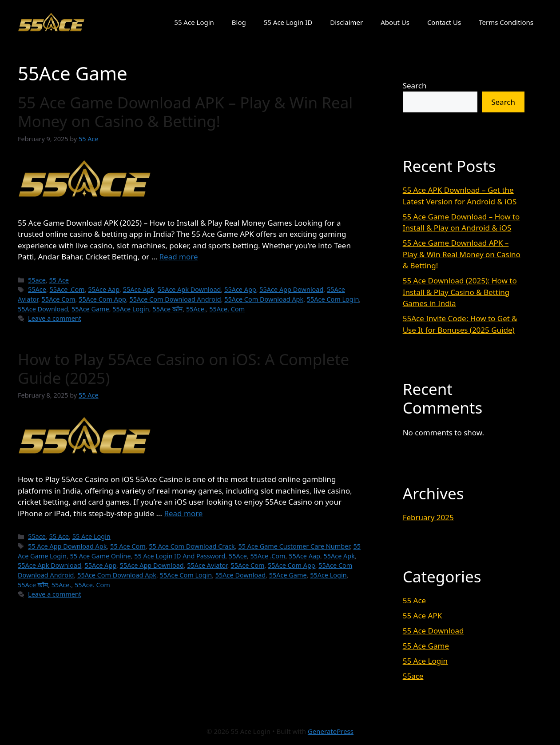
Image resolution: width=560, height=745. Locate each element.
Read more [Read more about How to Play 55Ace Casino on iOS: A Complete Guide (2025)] (183, 513)
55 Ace (59, 280)
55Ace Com (59, 299)
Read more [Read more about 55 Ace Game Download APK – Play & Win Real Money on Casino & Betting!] (179, 257)
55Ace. (196, 309)
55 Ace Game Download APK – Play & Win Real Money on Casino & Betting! (185, 112)
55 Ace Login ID (288, 22)
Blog (239, 22)
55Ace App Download (291, 289)
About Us (395, 22)
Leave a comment (55, 318)
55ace (37, 280)
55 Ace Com (128, 546)
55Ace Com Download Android (175, 299)
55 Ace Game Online (101, 556)
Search (415, 86)
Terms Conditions (506, 22)
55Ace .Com (67, 289)
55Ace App (240, 289)
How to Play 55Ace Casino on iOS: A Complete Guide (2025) (183, 369)
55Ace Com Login (333, 299)
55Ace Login (131, 309)
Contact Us (444, 22)
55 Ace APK (423, 616)
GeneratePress (331, 731)
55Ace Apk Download (189, 289)
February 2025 (428, 517)
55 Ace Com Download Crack (192, 546)
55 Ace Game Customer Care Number (294, 546)
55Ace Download (43, 309)
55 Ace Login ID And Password (180, 556)
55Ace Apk (139, 289)
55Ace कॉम (167, 309)
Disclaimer (346, 22)
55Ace (37, 289)
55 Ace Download (433, 631)
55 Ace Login (194, 22)
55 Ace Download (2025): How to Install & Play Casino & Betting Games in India (460, 292)
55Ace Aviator (207, 565)
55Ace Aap (104, 289)
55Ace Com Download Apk (264, 299)
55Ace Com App (102, 299)
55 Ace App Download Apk (67, 546)
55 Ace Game (426, 646)
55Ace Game (90, 309)
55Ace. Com (227, 309)
